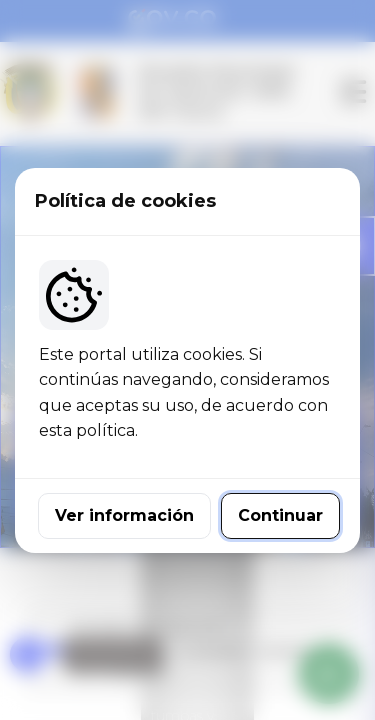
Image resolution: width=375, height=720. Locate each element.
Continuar (280, 515)
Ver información (124, 515)
